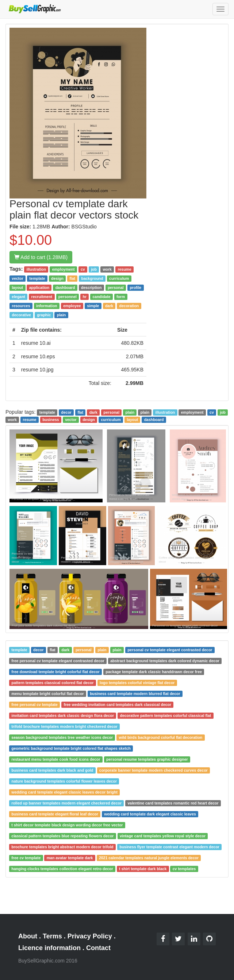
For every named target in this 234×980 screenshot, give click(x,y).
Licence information (49, 948)
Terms (52, 936)
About (28, 936)
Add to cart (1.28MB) (41, 257)
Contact (98, 948)
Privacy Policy (90, 936)
